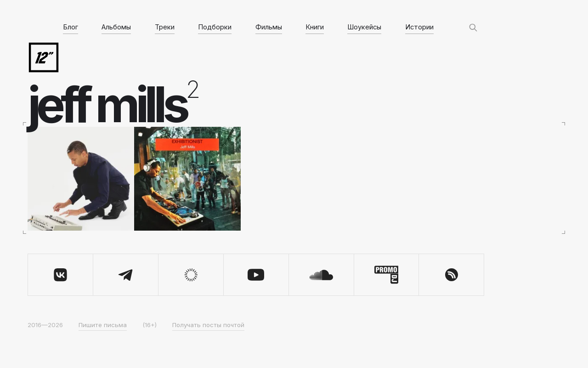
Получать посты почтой (208, 325)
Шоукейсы (364, 27)
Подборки (215, 27)
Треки (165, 27)
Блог (71, 27)
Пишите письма (103, 325)
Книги (315, 27)
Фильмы (269, 27)
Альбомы (116, 27)
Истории (419, 27)
